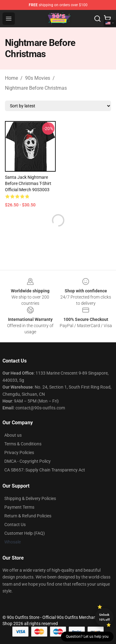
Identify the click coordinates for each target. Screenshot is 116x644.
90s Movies (38, 78)
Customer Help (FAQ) (25, 533)
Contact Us (15, 525)
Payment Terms (19, 507)
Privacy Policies (19, 453)
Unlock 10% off (104, 617)
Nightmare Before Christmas (36, 88)
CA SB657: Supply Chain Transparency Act (45, 470)
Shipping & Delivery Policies (30, 498)
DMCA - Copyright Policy (28, 461)
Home (11, 78)
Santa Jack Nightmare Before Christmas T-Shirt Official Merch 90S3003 (28, 183)
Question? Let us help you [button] (87, 637)
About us (13, 435)
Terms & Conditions (23, 444)
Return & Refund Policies (28, 516)
